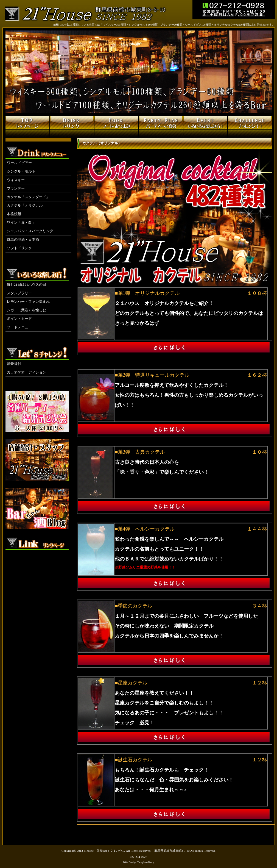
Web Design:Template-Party (138, 862)
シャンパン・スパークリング (30, 231)
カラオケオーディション (26, 372)
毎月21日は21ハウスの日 (26, 285)
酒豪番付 (14, 364)
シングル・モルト (21, 171)
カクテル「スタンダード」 (28, 197)
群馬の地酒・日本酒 (23, 239)
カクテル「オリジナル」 (26, 205)
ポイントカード (19, 319)
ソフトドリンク (19, 248)
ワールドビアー (19, 163)
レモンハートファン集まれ (28, 302)
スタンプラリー (19, 293)
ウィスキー (16, 180)
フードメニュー (19, 327)
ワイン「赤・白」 (21, 222)
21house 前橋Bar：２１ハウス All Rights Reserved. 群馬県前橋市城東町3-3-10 (137, 851)
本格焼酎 (14, 214)
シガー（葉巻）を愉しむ (26, 310)
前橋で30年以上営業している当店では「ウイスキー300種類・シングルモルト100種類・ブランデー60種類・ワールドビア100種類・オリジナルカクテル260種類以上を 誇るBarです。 (164, 25)
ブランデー (16, 188)
